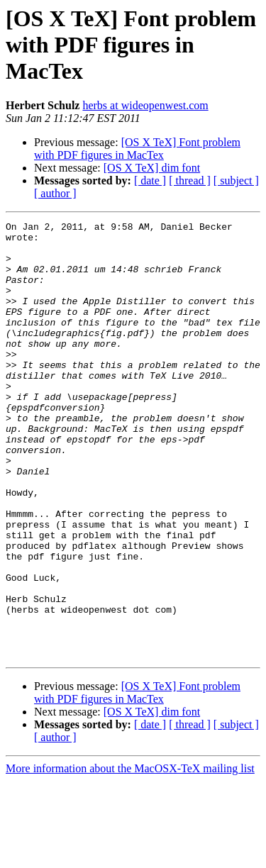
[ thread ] (190, 180)
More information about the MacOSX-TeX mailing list (130, 856)
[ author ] (55, 193)
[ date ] (150, 180)
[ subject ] (236, 180)
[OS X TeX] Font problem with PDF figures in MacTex (137, 149)
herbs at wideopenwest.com (145, 105)
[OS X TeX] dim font (152, 168)
